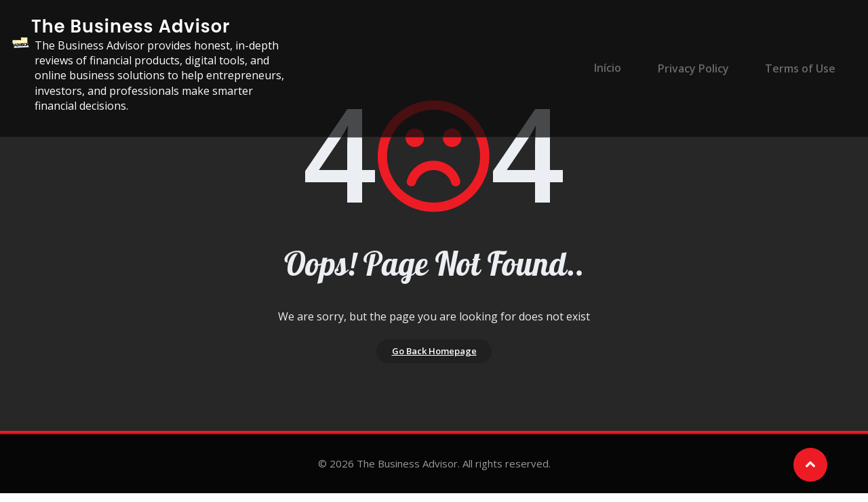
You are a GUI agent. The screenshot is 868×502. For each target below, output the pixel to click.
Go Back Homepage (434, 356)
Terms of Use (799, 68)
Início (619, 68)
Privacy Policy (698, 68)
